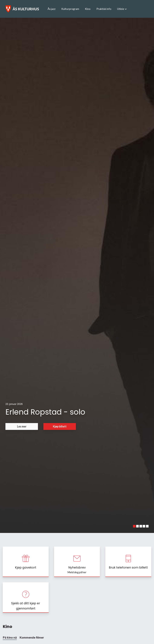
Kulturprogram (70, 9)
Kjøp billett (60, 426)
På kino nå (10, 637)
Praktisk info (104, 9)
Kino (88, 9)
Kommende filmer (32, 637)
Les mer (22, 426)
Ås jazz (52, 9)
